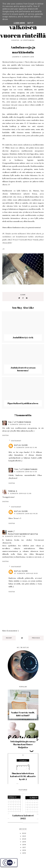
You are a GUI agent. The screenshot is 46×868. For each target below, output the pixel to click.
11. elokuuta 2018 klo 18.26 (26, 514)
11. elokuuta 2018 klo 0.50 (26, 472)
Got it (30, 23)
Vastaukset (16, 441)
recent (9, 638)
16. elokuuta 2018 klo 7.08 (14, 536)
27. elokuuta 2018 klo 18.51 (26, 573)
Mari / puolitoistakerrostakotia (23, 533)
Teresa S (13, 491)
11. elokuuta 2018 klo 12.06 (20, 494)
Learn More (19, 23)
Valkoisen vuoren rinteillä (23, 31)
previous (36, 638)
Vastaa (6, 435)
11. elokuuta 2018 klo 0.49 (26, 448)
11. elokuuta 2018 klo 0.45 (19, 424)
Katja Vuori (21, 445)
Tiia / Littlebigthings (20, 422)
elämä (23, 295)
